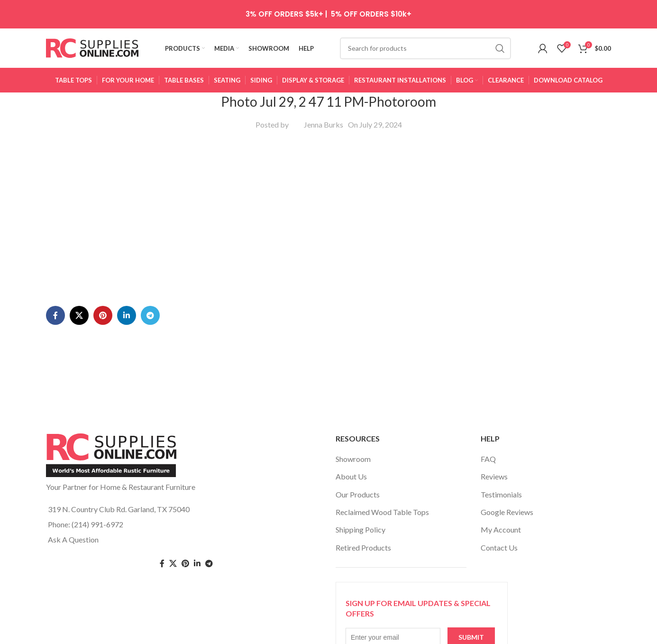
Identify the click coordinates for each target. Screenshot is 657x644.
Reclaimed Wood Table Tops (382, 515)
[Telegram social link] (150, 283)
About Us (351, 480)
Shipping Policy (360, 533)
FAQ (488, 462)
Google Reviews (507, 515)
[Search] (425, 50)
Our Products (358, 497)
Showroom (353, 462)
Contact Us (499, 550)
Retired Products (363, 550)
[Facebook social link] (55, 283)
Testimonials (501, 497)
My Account (501, 533)
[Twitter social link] (173, 566)
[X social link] (79, 283)
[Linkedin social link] (127, 283)
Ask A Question (73, 543)
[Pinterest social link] (103, 283)
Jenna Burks (324, 127)
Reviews (494, 480)
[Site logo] (92, 49)
